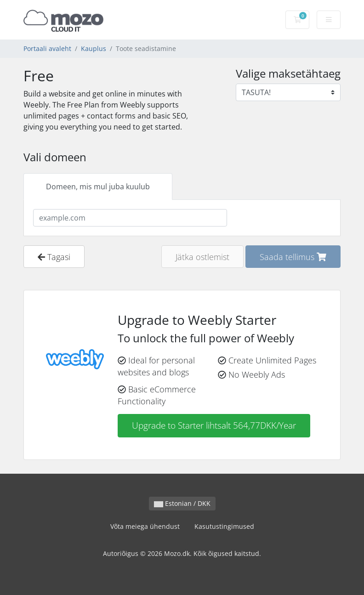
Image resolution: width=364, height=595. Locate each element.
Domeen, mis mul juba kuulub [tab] (98, 187)
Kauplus (94, 48)
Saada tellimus (293, 257)
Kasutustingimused (224, 526)
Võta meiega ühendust (145, 526)
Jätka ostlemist (202, 257)
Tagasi (54, 257)
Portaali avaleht (47, 48)
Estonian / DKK (182, 503)
